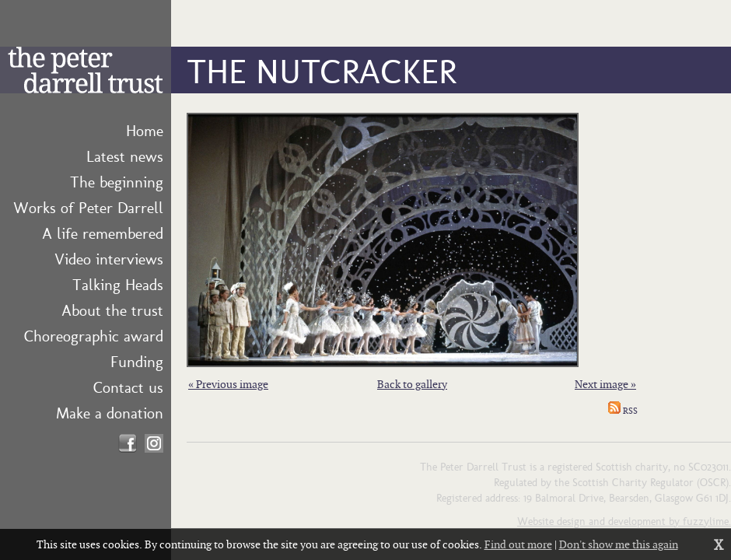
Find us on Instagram (154, 443)
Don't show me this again (619, 544)
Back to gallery (412, 384)
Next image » (605, 384)
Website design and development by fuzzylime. (624, 520)
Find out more (518, 544)
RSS (623, 411)
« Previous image (228, 384)
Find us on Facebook (128, 443)
